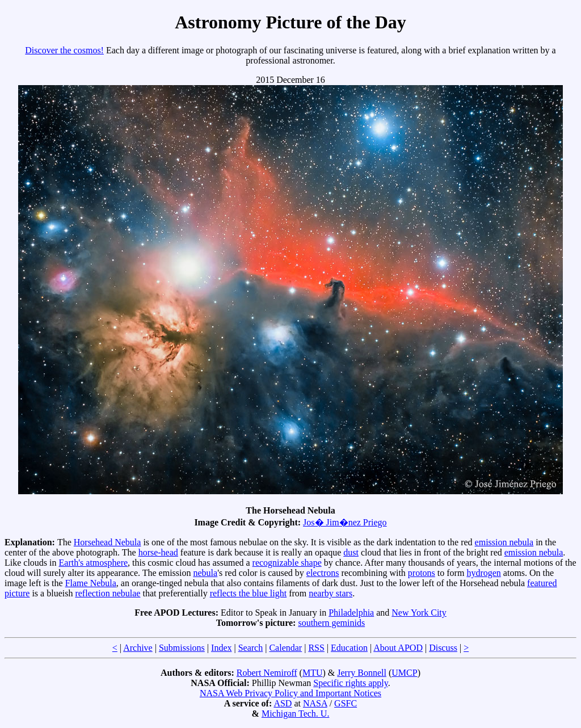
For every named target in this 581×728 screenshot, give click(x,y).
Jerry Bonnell (362, 673)
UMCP (404, 673)
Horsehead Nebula (108, 542)
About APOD (398, 648)
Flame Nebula (91, 583)
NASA (315, 703)
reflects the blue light (249, 593)
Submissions (182, 648)
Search (251, 648)
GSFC (346, 703)
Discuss (443, 648)
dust (351, 552)
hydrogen (483, 573)
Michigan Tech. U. (295, 714)
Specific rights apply (350, 683)
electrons (323, 573)
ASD (283, 703)
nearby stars (331, 593)
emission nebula (504, 542)
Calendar (285, 648)
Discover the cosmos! (64, 50)
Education (349, 648)
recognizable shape (287, 563)
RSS (316, 648)
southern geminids (331, 623)
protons (422, 573)
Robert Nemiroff (267, 673)
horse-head (158, 552)
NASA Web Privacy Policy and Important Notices (290, 693)
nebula (206, 573)
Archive (138, 648)
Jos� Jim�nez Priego (345, 522)
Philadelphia (351, 613)
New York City (419, 613)
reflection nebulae (108, 593)
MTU (313, 673)
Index (221, 648)
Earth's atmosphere (94, 563)
